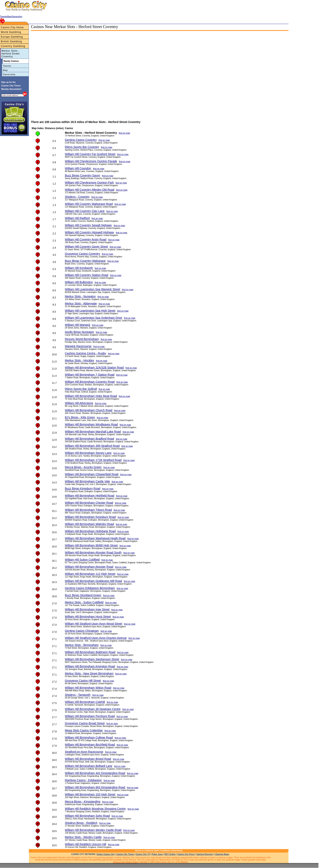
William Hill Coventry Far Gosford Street (90, 154)
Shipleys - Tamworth (78, 695)
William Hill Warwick (78, 325)
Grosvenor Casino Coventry (82, 254)
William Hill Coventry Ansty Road (86, 239)
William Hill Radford (77, 218)
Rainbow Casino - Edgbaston (83, 780)
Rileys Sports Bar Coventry (82, 147)
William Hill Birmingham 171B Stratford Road (93, 460)
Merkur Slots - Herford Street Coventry (10, 54)
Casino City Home (12, 27)
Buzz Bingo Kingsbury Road (83, 488)
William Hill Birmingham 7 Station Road (90, 375)
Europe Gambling (12, 37)
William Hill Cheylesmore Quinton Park (89, 183)
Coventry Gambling (13, 46)
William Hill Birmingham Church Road (89, 410)
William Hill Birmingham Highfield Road (90, 496)
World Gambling (11, 32)
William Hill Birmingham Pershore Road (90, 716)
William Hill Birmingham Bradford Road (90, 439)
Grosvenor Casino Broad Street (85, 723)
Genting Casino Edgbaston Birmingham (90, 588)
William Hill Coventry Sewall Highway (88, 225)
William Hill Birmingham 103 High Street (90, 794)
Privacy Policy (132, 862)
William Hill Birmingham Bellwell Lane (89, 766)
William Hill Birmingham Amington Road (90, 666)
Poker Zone (157, 854)
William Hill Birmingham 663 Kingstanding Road (95, 787)
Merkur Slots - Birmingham (82, 645)
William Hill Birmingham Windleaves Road (91, 424)
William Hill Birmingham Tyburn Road (88, 510)
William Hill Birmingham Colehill (85, 702)
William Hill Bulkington (79, 282)
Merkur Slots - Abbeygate (81, 303)
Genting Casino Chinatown (82, 631)
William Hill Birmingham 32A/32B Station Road (94, 368)
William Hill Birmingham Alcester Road (89, 567)
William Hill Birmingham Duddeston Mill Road (93, 581)
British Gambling (11, 41)
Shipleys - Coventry (77, 197)
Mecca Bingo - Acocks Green (83, 467)
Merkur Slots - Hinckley (80, 360)
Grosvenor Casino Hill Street (83, 681)
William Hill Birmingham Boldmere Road (90, 652)
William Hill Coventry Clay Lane (85, 211)
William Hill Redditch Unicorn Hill (86, 844)
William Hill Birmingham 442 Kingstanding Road (95, 773)
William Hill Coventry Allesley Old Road (90, 190)
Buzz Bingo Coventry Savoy (83, 175)
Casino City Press (186, 854)
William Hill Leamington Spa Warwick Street (93, 289)
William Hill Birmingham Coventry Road (90, 382)
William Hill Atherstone (79, 403)
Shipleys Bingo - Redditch (81, 823)
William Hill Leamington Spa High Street (90, 311)
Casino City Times (125, 854)
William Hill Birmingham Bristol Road (88, 759)
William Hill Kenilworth (79, 268)
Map (5, 70)
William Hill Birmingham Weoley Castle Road (93, 830)
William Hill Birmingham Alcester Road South (93, 553)
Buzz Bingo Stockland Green (83, 595)
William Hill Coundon (78, 168)
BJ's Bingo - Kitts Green (80, 417)
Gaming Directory (205, 854)
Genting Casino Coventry (81, 140)
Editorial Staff (152, 851)
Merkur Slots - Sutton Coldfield (84, 602)
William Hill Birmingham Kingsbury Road (90, 517)
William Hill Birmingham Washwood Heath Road (95, 538)
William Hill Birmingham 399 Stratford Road (92, 446)
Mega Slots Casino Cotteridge (84, 730)
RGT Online (170, 854)
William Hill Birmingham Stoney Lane (88, 453)
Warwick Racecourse (78, 346)
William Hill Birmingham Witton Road (88, 688)
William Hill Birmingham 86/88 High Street (91, 545)
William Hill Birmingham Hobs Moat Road (91, 396)
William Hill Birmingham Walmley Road (89, 524)
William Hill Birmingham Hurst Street (88, 617)
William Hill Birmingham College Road (89, 737)
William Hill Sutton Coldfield (82, 560)
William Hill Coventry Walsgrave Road (89, 204)
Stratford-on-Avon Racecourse (84, 752)
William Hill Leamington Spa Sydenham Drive (94, 318)
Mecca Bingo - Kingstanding (83, 802)
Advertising (177, 851)
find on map (125, 133)
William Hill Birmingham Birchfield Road (90, 745)
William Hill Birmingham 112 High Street (90, 574)
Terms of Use (119, 862)
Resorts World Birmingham (82, 339)
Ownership (9, 74)
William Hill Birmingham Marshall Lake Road (93, 432)
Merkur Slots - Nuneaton (80, 296)
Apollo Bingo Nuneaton (79, 332)
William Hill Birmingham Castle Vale (87, 481)
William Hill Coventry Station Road (87, 275)
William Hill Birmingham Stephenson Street (92, 659)
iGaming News (222, 854)
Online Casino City (105, 854)
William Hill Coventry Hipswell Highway (90, 232)
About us (139, 851)
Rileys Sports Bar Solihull (81, 389)
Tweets (7, 66)
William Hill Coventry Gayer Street (86, 247)
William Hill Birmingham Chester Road (89, 503)
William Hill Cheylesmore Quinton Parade (91, 161)
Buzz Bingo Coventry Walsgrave (85, 261)
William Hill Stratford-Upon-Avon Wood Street (94, 624)
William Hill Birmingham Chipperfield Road (92, 474)
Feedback (165, 851)
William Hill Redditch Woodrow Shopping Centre (95, 809)
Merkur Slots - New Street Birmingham (89, 673)
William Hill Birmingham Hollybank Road (90, 531)
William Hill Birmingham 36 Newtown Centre (93, 709)
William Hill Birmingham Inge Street (87, 609)
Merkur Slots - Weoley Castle (83, 837)
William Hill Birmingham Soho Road (87, 816)
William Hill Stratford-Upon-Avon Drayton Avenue (96, 638)
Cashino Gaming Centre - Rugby (86, 353)
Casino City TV (143, 854)
